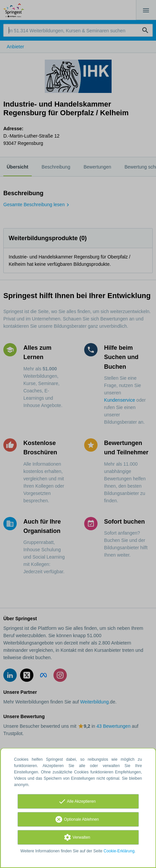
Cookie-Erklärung (119, 851)
